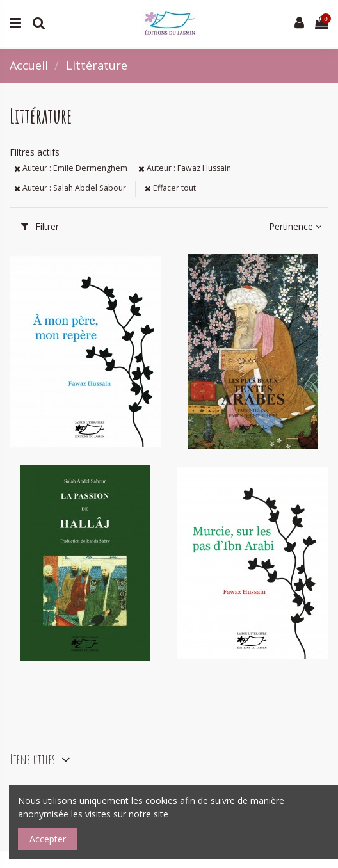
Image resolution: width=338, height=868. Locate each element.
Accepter (48, 839)
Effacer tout (170, 188)
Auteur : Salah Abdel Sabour (70, 188)
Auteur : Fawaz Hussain (185, 168)
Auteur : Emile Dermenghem (71, 168)
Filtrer (40, 226)
